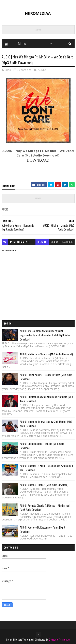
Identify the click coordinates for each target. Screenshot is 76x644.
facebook (67, 242)
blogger (42, 242)
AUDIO (42, 70)
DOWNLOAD (38, 160)
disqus (55, 242)
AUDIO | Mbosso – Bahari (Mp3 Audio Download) (44, 485)
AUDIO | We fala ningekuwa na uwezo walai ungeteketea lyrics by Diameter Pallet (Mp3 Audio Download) (45, 335)
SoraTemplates (25, 639)
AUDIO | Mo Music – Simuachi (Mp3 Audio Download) (46, 354)
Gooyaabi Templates (59, 639)
